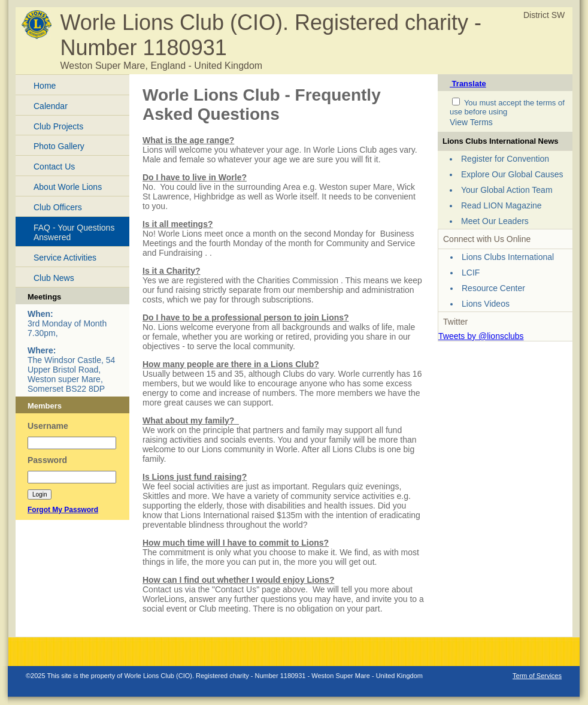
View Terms (471, 122)
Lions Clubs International (508, 257)
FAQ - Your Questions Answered (74, 233)
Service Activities (65, 258)
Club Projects (58, 126)
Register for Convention (505, 159)
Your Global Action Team (507, 190)
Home (45, 86)
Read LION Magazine (501, 205)
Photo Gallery (59, 146)
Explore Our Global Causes (512, 174)
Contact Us (54, 167)
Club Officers (58, 207)
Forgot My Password (63, 510)
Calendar (51, 106)
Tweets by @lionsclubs (481, 336)
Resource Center (493, 288)
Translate (468, 84)
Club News (54, 278)
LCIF (471, 273)
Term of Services (537, 676)
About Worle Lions (68, 187)
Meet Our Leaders (495, 221)
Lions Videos (486, 304)
